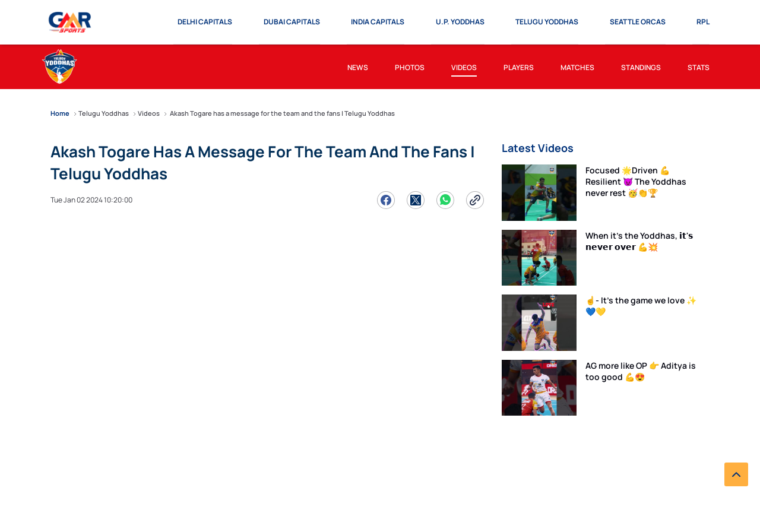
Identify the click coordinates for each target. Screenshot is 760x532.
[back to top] (736, 474)
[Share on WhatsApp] (445, 200)
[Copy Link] (475, 200)
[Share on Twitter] (416, 200)
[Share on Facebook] (386, 200)
